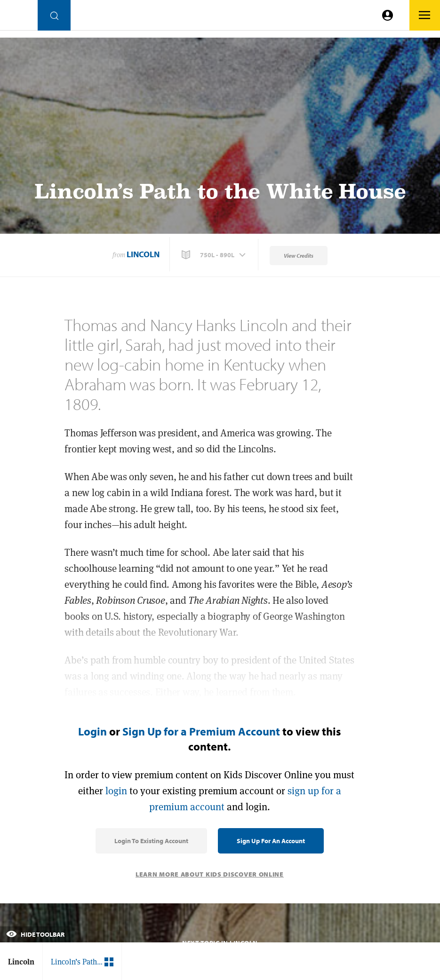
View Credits (299, 256)
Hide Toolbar (35, 934)
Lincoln (143, 254)
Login (92, 731)
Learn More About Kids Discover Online (210, 874)
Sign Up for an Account (271, 841)
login (116, 791)
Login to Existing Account (151, 841)
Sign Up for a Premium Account (201, 731)
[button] (215, 255)
